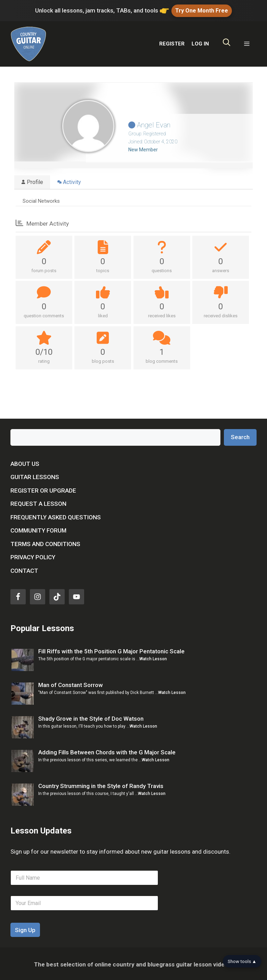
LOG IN (200, 42)
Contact (24, 569)
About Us (25, 462)
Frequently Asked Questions (56, 516)
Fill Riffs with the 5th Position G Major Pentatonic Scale (111, 650)
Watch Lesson (153, 657)
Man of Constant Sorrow (71, 683)
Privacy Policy (33, 555)
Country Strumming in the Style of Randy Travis (101, 784)
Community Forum (38, 529)
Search (240, 435)
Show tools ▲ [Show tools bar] (242, 961)
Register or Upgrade (43, 489)
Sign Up (25, 929)
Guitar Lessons (35, 475)
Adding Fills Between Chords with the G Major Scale (107, 751)
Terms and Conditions (45, 542)
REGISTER (172, 42)
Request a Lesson (38, 502)
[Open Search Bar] (227, 42)
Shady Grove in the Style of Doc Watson (91, 717)
